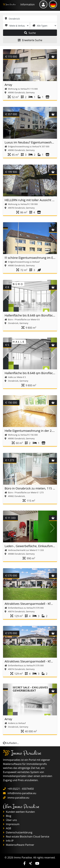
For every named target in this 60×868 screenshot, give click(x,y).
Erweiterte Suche (30, 40)
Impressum (11, 824)
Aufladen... (11, 743)
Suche (30, 33)
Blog (7, 816)
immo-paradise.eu (18, 798)
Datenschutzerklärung (18, 832)
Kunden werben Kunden (19, 812)
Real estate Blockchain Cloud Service (26, 837)
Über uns (10, 820)
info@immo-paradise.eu (22, 793)
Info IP (8, 841)
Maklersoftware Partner (19, 845)
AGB (7, 828)
